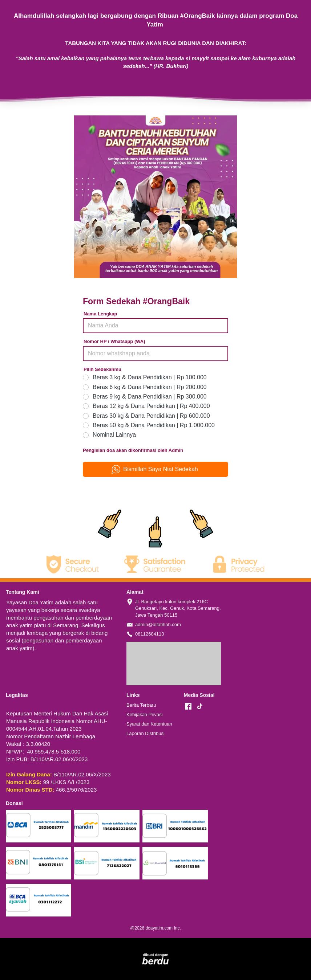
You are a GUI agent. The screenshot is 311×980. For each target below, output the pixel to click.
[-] (188, 707)
